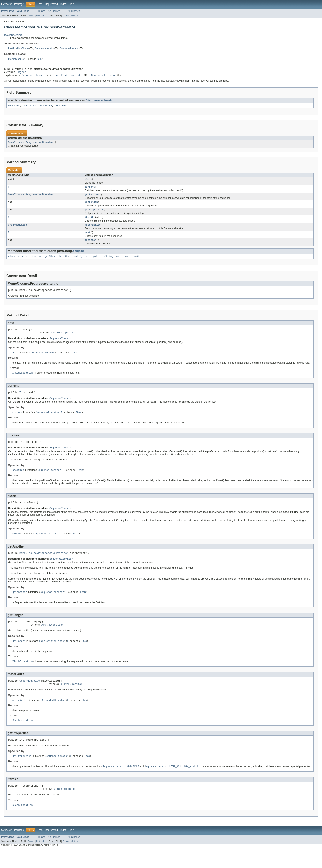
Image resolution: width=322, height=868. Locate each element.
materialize (93, 230)
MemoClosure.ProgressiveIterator (31, 145)
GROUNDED (14, 108)
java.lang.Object (13, 35)
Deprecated (51, 4)
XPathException (62, 341)
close (88, 182)
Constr (31, 15)
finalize (36, 263)
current (90, 190)
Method (40, 15)
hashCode (65, 263)
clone (12, 263)
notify (78, 263)
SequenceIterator (44, 48)
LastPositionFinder (19, 48)
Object (22, 73)
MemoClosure (16, 59)
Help (72, 4)
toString (108, 263)
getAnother (92, 198)
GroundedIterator (69, 48)
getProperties (94, 214)
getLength (91, 206)
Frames (41, 11)
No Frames (54, 11)
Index (63, 4)
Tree (40, 4)
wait (119, 263)
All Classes (74, 11)
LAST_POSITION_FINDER (37, 108)
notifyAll (92, 263)
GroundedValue (17, 230)
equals (23, 263)
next (87, 238)
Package (19, 4)
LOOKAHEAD (61, 108)
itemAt (89, 222)
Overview (6, 4)
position (90, 246)
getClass (51, 263)
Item (39, 59)
